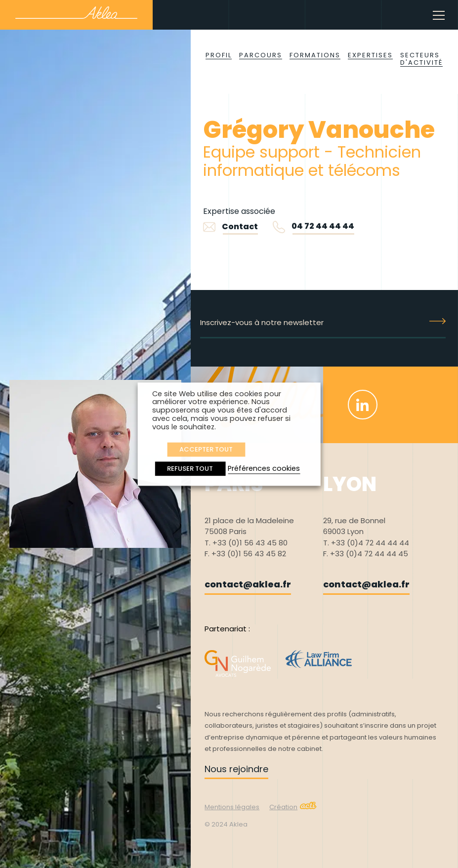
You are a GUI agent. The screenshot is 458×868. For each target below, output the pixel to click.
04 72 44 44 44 (323, 226)
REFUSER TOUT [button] (190, 469)
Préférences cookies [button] (264, 468)
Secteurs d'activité (421, 59)
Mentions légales (232, 807)
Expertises (370, 55)
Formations (315, 55)
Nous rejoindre (236, 769)
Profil (219, 55)
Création (293, 807)
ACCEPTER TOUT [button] (206, 449)
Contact (230, 227)
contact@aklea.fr (248, 584)
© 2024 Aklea (226, 824)
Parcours (261, 55)
